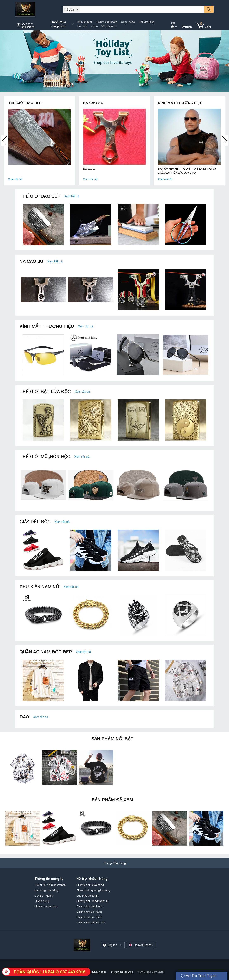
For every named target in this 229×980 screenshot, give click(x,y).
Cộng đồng (128, 22)
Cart (208, 27)
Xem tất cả (72, 196)
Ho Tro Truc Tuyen (199, 976)
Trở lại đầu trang (114, 863)
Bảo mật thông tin (87, 896)
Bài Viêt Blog (147, 22)
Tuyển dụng (42, 901)
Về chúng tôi (109, 26)
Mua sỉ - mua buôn (46, 906)
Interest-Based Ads (122, 972)
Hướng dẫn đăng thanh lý (92, 901)
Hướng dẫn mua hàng (90, 885)
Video (94, 26)
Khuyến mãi (85, 22)
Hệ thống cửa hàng (47, 890)
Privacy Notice (98, 972)
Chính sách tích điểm (89, 917)
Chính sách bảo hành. (90, 906)
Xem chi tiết (15, 179)
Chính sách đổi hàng (89, 912)
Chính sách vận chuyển (91, 922)
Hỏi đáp (82, 26)
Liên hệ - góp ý (44, 896)
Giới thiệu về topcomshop (50, 885)
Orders (187, 27)
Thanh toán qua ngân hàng (93, 890)
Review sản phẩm (106, 22)
